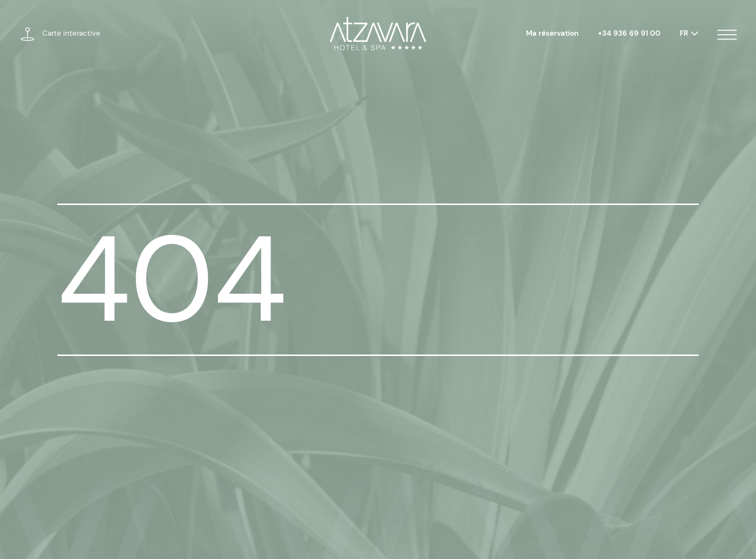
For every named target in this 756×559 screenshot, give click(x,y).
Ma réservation (552, 33)
